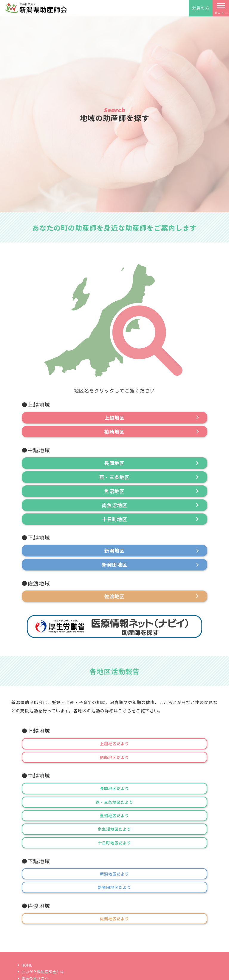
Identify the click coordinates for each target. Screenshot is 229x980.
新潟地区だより (114, 874)
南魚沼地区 (115, 505)
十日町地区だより (114, 843)
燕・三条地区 (114, 477)
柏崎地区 (114, 432)
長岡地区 (114, 463)
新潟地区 (114, 550)
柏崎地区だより (114, 757)
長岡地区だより (114, 788)
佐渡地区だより (114, 919)
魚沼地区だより (114, 816)
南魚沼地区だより (114, 829)
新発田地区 (115, 565)
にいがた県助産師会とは (43, 972)
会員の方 (201, 8)
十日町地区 (115, 519)
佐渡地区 (114, 596)
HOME (27, 965)
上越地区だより (114, 744)
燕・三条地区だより (114, 802)
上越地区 (114, 418)
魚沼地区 (114, 491)
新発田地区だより (114, 887)
